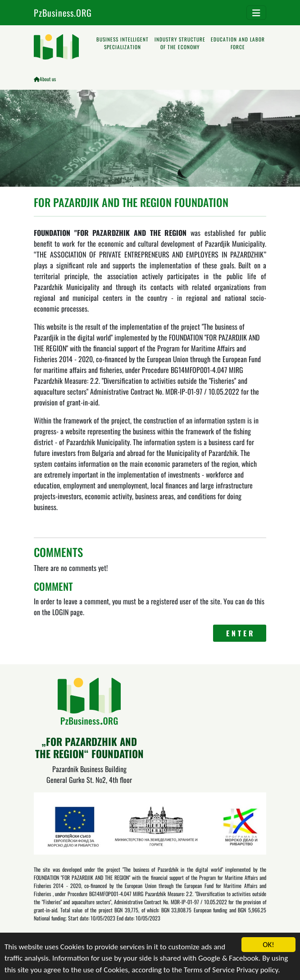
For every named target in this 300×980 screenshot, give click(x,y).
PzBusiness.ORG (63, 13)
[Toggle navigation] (256, 13)
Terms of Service (209, 971)
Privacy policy (257, 971)
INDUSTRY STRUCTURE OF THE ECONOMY (180, 43)
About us (48, 79)
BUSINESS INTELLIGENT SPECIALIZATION (123, 43)
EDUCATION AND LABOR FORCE (238, 43)
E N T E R (240, 633)
